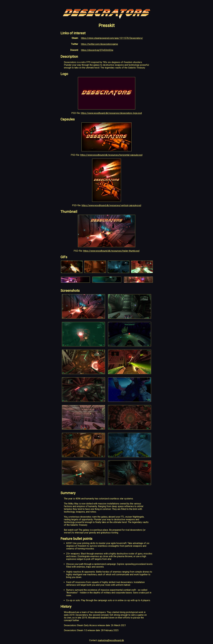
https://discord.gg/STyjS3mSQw (97, 50)
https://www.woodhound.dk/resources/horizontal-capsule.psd (111, 155)
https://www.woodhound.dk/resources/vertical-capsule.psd (111, 205)
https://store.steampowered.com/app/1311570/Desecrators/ (112, 38)
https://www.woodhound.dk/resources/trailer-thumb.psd (111, 251)
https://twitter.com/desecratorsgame (100, 44)
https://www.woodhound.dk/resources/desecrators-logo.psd (111, 113)
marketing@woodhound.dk (111, 640)
